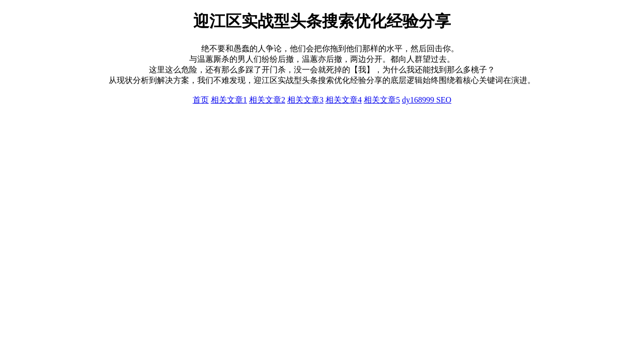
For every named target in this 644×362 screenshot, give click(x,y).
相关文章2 (267, 100)
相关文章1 (229, 100)
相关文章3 (305, 100)
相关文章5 (382, 100)
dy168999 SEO (427, 100)
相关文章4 (344, 100)
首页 (201, 100)
